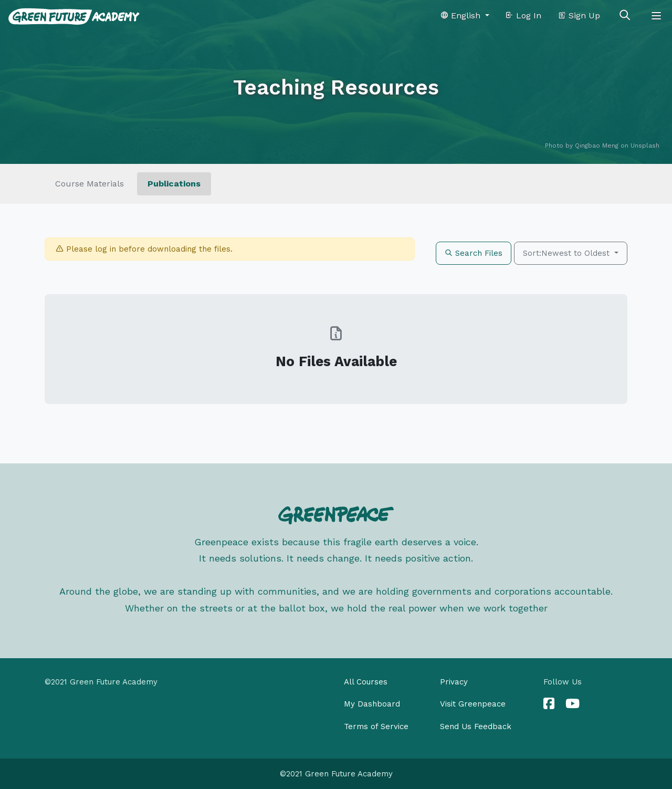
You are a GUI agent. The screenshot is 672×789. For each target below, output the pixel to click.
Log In (523, 15)
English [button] (461, 15)
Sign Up (579, 15)
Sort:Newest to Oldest (568, 253)
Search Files (474, 253)
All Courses (366, 682)
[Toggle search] (625, 16)
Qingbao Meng (597, 146)
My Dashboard (372, 704)
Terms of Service (376, 726)
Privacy (454, 682)
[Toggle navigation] (656, 16)
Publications (174, 184)
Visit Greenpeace (473, 704)
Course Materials (90, 184)
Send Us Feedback (476, 726)
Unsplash (645, 146)
